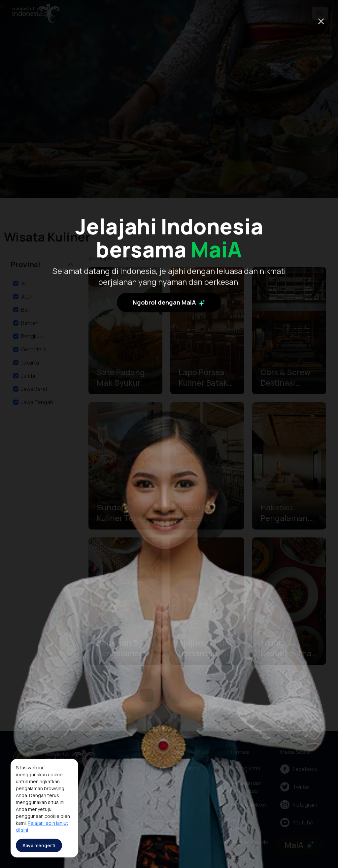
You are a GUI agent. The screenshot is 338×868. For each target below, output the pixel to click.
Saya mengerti (39, 845)
